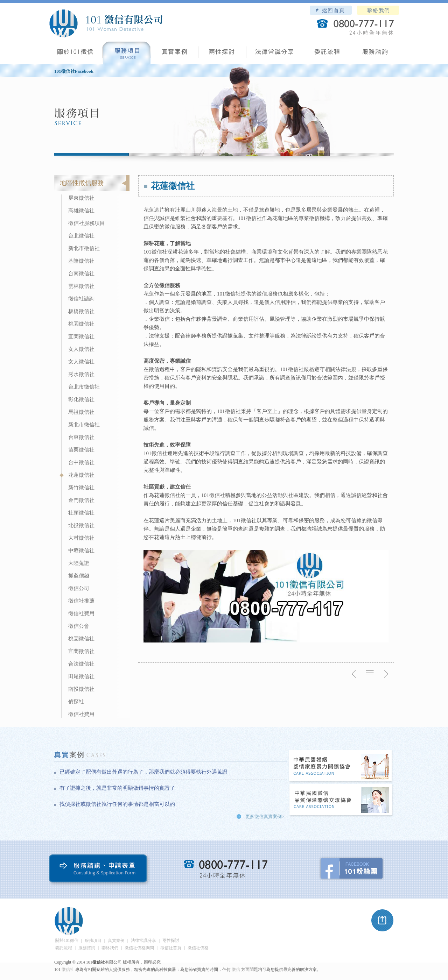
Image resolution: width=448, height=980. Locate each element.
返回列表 (370, 674)
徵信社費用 (81, 613)
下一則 (386, 674)
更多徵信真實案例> (265, 816)
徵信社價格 (198, 948)
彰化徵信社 (81, 399)
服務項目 (127, 54)
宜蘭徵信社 (81, 336)
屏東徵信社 (81, 198)
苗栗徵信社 (81, 450)
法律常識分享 (275, 54)
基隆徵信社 (81, 261)
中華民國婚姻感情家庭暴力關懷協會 (341, 766)
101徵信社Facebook (74, 71)
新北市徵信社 (84, 248)
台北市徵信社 (84, 387)
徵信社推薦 (81, 601)
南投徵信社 (81, 689)
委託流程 (327, 54)
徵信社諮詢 (81, 299)
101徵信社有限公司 (106, 23)
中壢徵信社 (81, 551)
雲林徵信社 (81, 286)
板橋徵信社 (81, 311)
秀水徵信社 (81, 374)
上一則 (354, 674)
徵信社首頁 (171, 948)
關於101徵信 (67, 940)
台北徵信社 (81, 236)
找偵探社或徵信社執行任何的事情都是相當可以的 (117, 804)
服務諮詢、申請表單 (100, 870)
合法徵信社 (81, 664)
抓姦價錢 (79, 576)
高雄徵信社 (81, 211)
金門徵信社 (81, 500)
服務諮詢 (375, 54)
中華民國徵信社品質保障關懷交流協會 (341, 800)
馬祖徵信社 (81, 412)
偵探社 (76, 702)
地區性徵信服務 (82, 183)
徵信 (236, 970)
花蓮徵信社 (81, 475)
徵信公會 (79, 626)
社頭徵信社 (81, 513)
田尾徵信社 (81, 676)
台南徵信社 (81, 274)
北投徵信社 (81, 525)
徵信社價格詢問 (139, 948)
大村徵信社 (81, 538)
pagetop (383, 921)
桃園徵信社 (81, 324)
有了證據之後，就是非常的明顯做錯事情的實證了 (117, 788)
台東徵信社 (81, 437)
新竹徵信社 (81, 488)
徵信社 (68, 970)
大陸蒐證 (79, 563)
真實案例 (174, 54)
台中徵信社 (81, 462)
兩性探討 (222, 54)
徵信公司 (79, 588)
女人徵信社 (81, 349)
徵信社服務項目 (87, 223)
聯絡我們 (378, 10)
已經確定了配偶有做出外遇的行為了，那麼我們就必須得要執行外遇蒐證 (143, 772)
